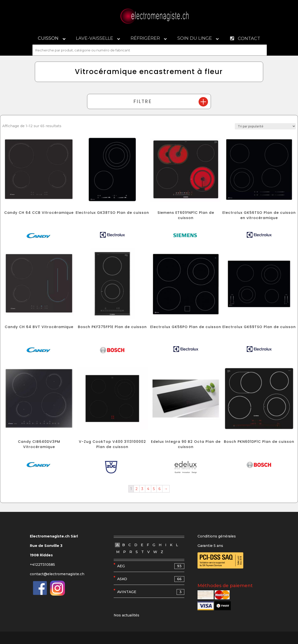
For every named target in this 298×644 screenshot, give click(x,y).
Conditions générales (217, 536)
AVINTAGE (151, 592)
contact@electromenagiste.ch (57, 574)
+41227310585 (42, 565)
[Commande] (265, 126)
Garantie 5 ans (210, 546)
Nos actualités (126, 615)
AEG (151, 566)
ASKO (151, 579)
